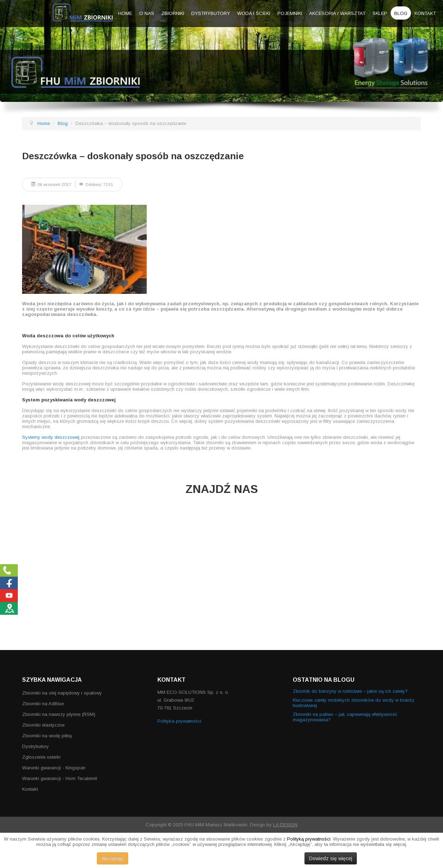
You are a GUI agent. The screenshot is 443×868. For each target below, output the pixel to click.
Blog (401, 13)
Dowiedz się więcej (331, 858)
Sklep (380, 13)
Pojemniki (290, 13)
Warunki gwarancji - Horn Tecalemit (59, 778)
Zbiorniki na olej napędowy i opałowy (62, 693)
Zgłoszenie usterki (41, 757)
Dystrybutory (211, 13)
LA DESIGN (285, 825)
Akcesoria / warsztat (337, 13)
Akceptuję (113, 858)
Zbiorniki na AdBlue (43, 704)
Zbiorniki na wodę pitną (47, 736)
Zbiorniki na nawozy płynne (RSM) (59, 714)
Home (125, 13)
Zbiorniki (173, 13)
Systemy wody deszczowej (51, 437)
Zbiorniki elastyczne (43, 725)
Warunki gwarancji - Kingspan (54, 768)
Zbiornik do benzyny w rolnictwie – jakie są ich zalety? (350, 691)
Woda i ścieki (254, 13)
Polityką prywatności (309, 839)
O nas (147, 13)
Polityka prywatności (179, 721)
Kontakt (425, 13)
